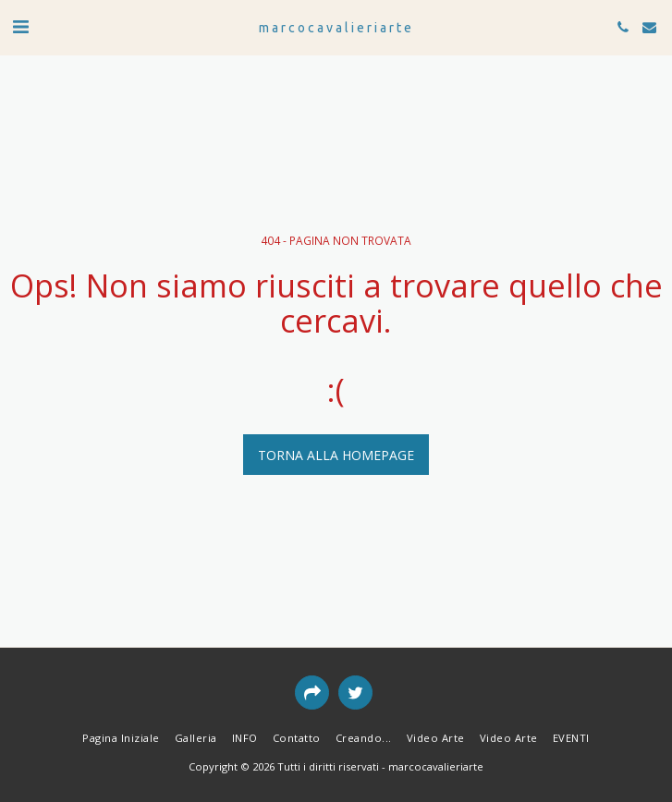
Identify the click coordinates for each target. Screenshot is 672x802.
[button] (20, 26)
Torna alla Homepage (336, 455)
